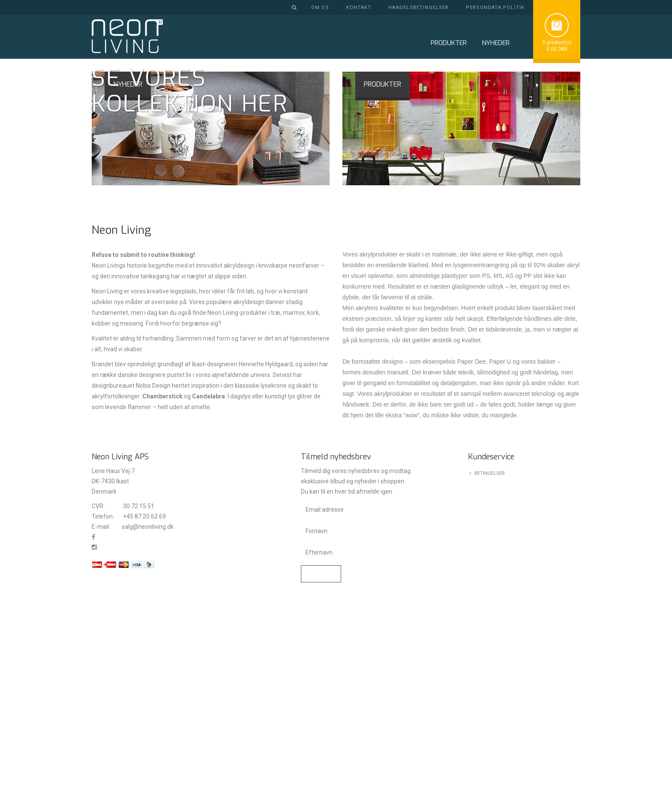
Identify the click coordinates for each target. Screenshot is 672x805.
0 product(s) (557, 42)
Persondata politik (495, 8)
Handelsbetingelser (418, 8)
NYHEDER (496, 43)
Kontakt (359, 8)
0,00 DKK (557, 49)
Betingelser (490, 679)
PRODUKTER (382, 290)
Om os (320, 8)
